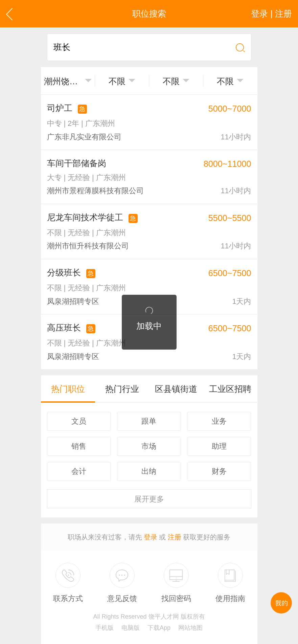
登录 (151, 537)
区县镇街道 (176, 389)
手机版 (105, 628)
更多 (149, 499)
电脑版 (131, 628)
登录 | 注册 (271, 14)
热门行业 (122, 389)
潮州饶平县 (63, 81)
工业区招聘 (230, 389)
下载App (159, 628)
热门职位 (68, 389)
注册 (175, 537)
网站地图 (190, 628)
